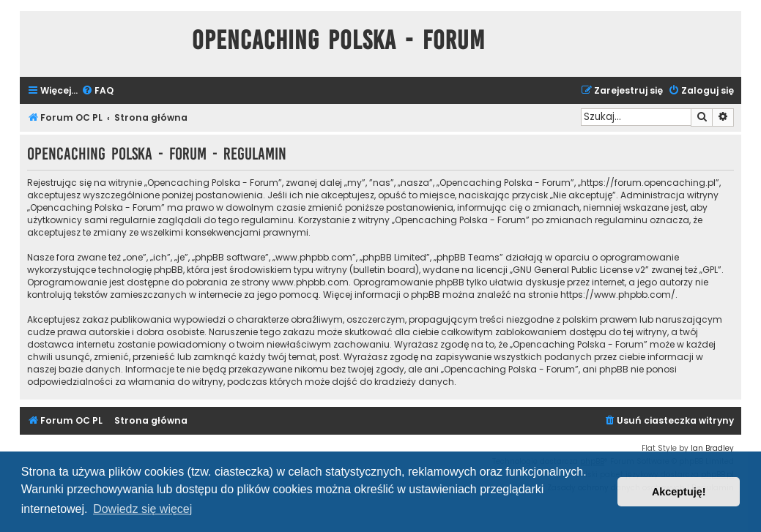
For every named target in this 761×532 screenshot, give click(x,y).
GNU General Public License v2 (579, 270)
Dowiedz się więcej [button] (142, 509)
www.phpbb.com (310, 282)
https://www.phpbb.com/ (618, 295)
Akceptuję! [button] (679, 492)
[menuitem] (97, 91)
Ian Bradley (712, 448)
